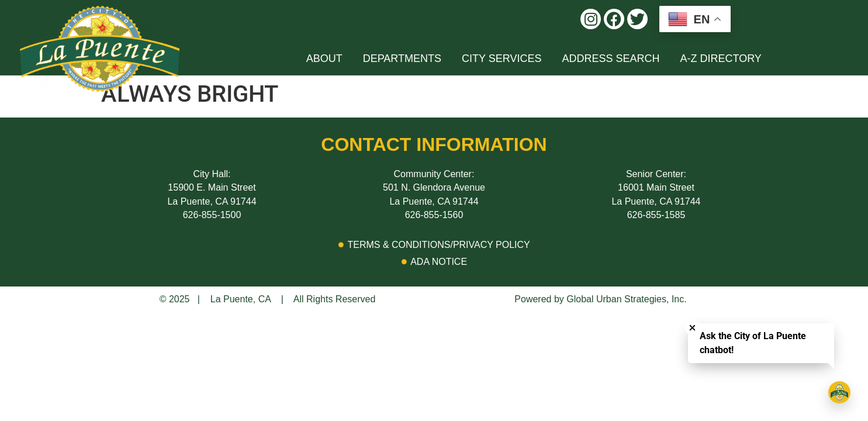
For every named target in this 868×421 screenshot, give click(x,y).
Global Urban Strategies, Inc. (626, 299)
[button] (591, 19)
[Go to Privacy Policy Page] (434, 245)
